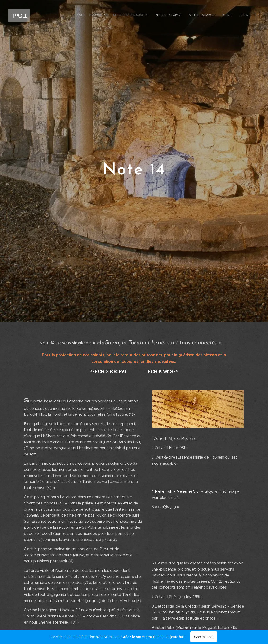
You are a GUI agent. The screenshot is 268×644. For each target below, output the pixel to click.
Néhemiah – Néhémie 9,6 (177, 491)
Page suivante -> (163, 371)
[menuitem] (198, 15)
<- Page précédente (108, 371)
